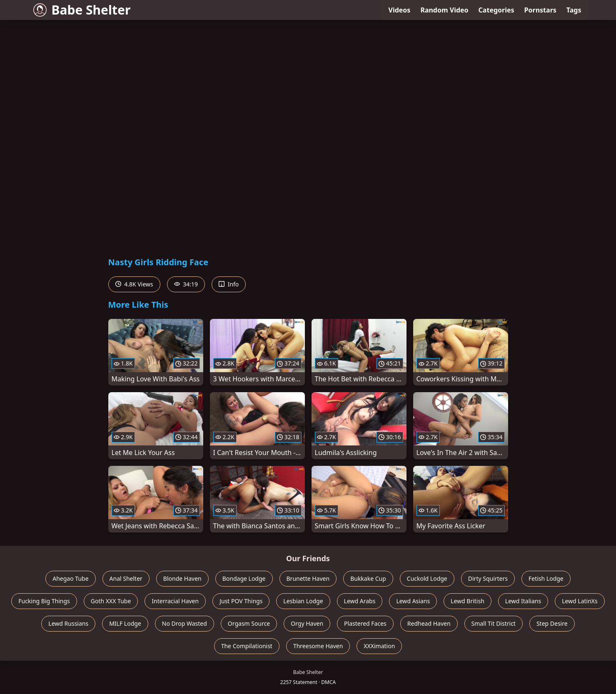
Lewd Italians (523, 601)
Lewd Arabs (360, 601)
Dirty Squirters (488, 578)
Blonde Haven (182, 578)
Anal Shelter (126, 578)
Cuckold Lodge (427, 578)
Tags (574, 10)
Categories (496, 10)
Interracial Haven (175, 601)
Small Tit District (494, 623)
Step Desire (552, 623)
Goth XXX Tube (111, 601)
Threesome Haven (318, 646)
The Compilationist (247, 646)
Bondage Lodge (244, 578)
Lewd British (468, 601)
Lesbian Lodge (303, 601)
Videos (400, 10)
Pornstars (540, 10)
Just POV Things (241, 601)
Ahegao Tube (70, 578)
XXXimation (379, 646)
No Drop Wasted (185, 623)
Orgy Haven (307, 623)
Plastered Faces (365, 623)
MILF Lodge (125, 623)
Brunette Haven (308, 578)
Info (229, 284)
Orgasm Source (249, 623)
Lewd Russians (68, 623)
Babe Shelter (82, 10)
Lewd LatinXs (580, 601)
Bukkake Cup (368, 578)
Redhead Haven (429, 623)
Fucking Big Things (44, 601)
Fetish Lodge (546, 578)
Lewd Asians (413, 601)
